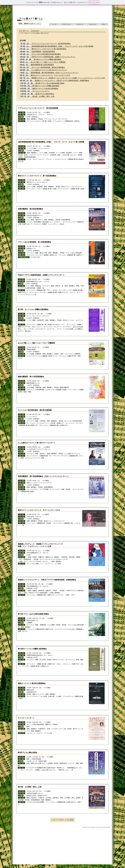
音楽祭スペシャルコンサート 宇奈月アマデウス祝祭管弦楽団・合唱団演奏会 (54, 80)
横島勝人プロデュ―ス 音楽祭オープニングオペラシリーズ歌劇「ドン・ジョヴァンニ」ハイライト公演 (62, 78)
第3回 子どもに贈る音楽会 (37, 94)
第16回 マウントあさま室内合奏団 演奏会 (42, 83)
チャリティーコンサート (35, 91)
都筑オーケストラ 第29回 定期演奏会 (39, 88)
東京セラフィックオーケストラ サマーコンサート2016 (45, 75)
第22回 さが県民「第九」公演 (37, 96)
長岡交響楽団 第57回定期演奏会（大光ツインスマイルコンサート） (49, 73)
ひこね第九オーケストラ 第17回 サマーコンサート (43, 70)
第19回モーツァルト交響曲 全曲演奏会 (40, 86)
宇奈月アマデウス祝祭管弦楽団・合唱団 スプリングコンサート (41, 275)
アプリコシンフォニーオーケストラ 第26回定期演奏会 (45, 44)
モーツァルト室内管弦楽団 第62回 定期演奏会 (42, 67)
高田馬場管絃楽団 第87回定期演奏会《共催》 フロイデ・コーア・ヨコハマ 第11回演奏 (57, 46)
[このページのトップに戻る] (62, 820)
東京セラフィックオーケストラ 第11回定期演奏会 (43, 49)
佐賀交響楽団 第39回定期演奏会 (37, 52)
